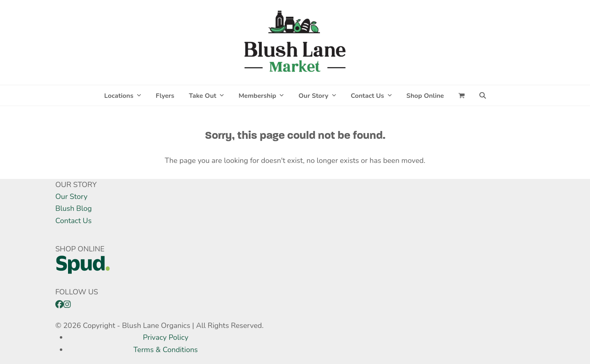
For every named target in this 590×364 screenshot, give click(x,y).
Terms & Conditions (166, 350)
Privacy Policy (166, 337)
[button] (462, 95)
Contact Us (74, 221)
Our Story (71, 197)
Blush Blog (74, 208)
